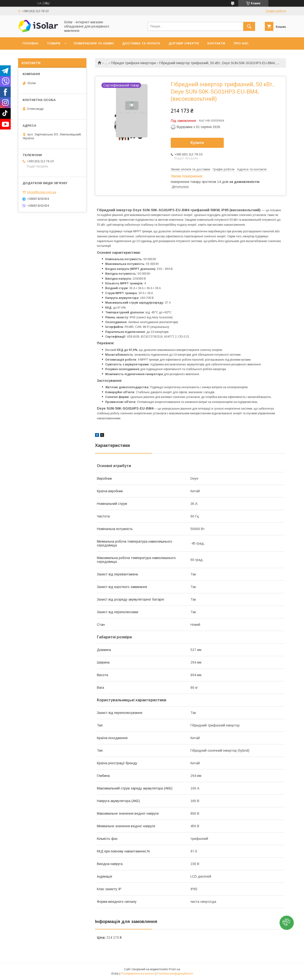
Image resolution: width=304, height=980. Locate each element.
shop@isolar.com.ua (42, 192)
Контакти (216, 43)
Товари (54, 43)
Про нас (241, 43)
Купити (197, 143)
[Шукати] (249, 26)
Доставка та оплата (141, 43)
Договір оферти (184, 43)
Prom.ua (174, 969)
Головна (30, 43)
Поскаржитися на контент (138, 974)
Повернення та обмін (94, 43)
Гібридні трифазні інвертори (133, 63)
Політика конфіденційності (175, 974)
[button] (287, 923)
